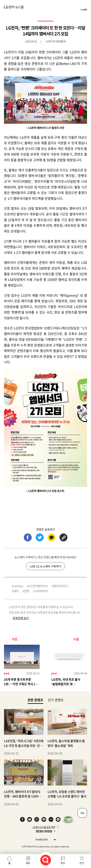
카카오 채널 (58, 819)
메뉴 (28, 863)
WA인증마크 (68, 819)
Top (82, 813)
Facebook (22, 819)
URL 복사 (63, 537)
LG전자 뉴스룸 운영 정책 (44, 827)
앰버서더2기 (61, 586)
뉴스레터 (84, 10)
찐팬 (27, 591)
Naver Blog (44, 819)
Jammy (18, 586)
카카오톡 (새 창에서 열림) (52, 537)
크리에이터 (41, 591)
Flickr (51, 819)
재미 (16, 591)
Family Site (45, 839)
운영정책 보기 (21, 618)
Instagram (37, 819)
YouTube (30, 819)
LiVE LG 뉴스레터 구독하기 (45, 566)
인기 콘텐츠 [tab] (56, 700)
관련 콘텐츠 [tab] (35, 700)
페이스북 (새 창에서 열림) (28, 537)
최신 (63, 863)
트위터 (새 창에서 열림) (40, 537)
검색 (46, 860)
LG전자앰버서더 (38, 586)
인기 (82, 863)
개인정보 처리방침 (44, 831)
